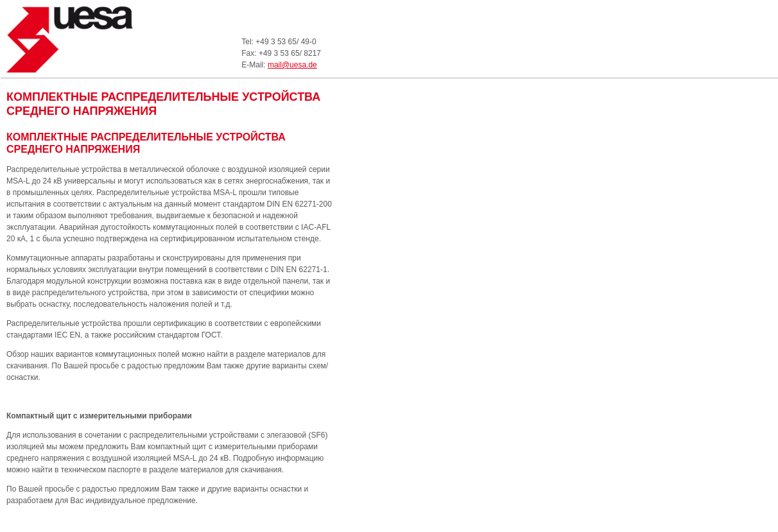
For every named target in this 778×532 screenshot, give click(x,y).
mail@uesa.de (292, 65)
